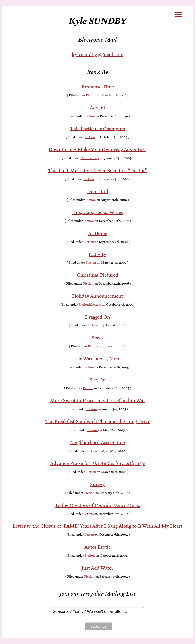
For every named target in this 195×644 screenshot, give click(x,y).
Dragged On (97, 317)
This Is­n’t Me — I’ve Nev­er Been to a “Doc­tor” (97, 170)
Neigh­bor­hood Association (98, 442)
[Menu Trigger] (178, 14)
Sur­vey (98, 484)
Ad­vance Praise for (98, 463)
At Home (98, 233)
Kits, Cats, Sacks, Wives (97, 212)
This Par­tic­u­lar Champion (98, 129)
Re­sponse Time (98, 87)
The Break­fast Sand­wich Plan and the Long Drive (98, 421)
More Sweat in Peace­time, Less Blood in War (97, 401)
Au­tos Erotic (97, 547)
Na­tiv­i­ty (97, 254)
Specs (97, 338)
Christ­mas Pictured (97, 275)
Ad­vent (98, 108)
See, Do (97, 380)
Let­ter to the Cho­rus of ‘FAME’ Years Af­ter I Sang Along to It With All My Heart (97, 526)
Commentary (90, 158)
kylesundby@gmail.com (98, 54)
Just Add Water (97, 568)
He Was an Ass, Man (98, 359)
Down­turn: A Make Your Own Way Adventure (98, 150)
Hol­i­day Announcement (98, 296)
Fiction (91, 95)
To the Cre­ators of (97, 505)
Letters (96, 305)
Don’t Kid (98, 191)
